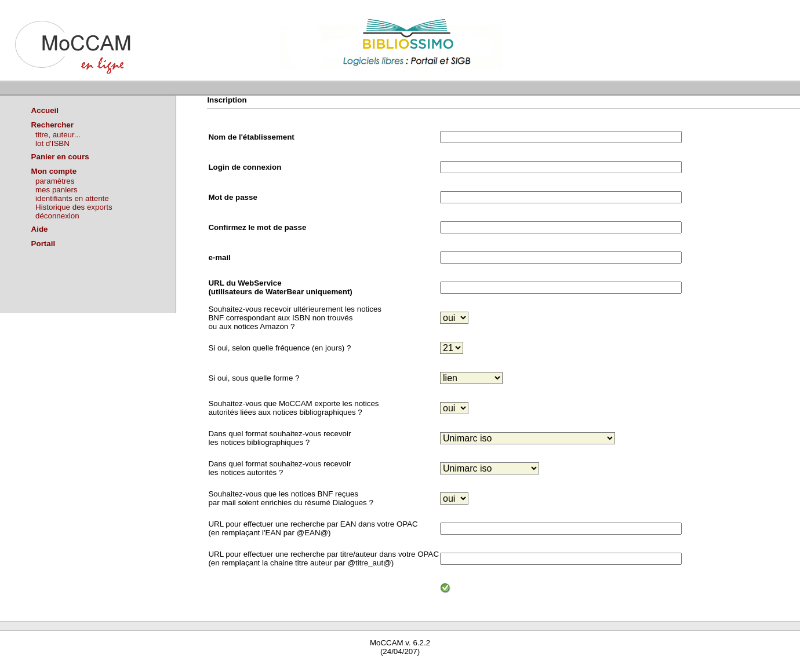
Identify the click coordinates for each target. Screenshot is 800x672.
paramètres (55, 181)
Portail (43, 244)
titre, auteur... (58, 135)
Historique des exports (74, 207)
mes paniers (57, 190)
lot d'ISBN (52, 143)
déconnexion (57, 216)
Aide (40, 229)
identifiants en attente (72, 198)
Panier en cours (60, 157)
